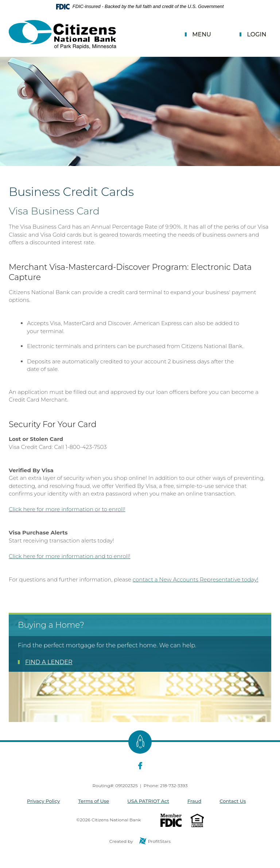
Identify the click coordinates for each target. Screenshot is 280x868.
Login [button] (256, 34)
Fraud (194, 801)
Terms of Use (94, 801)
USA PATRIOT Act (148, 801)
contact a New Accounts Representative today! (196, 579)
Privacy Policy (43, 801)
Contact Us (233, 801)
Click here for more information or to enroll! (67, 509)
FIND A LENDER (49, 662)
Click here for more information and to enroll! (69, 556)
